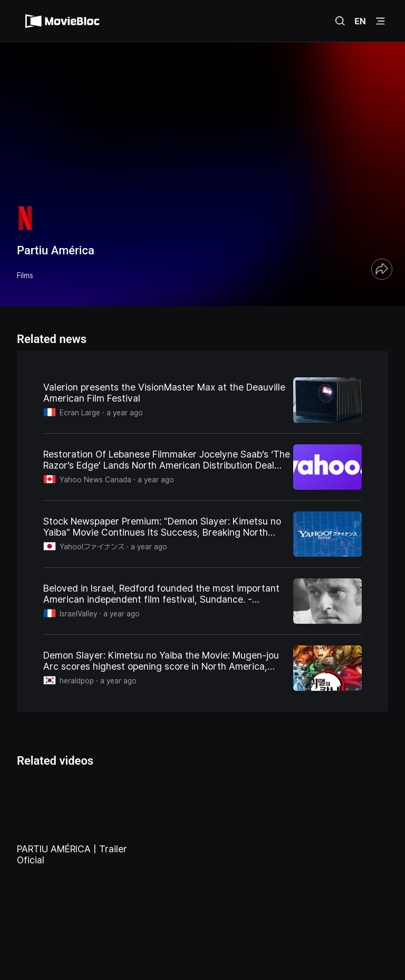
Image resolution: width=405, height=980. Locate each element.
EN (360, 21)
